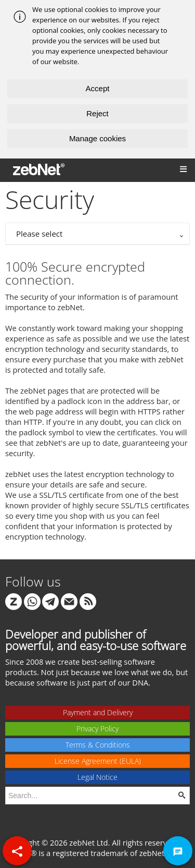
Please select (39, 234)
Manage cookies (97, 138)
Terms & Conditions (98, 745)
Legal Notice (97, 777)
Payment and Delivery (98, 712)
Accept (98, 88)
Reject (97, 113)
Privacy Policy (97, 729)
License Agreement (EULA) (98, 761)
